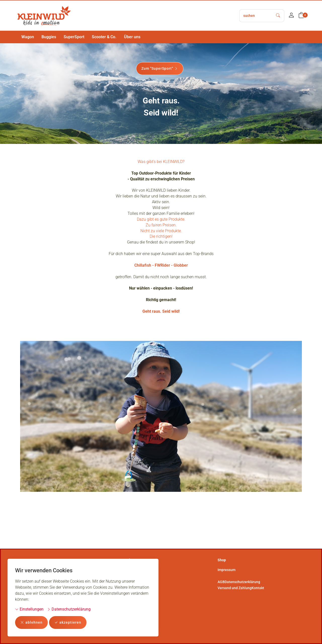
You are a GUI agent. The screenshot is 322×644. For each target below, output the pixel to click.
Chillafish (143, 271)
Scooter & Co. (104, 37)
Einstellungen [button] (29, 609)
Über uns (132, 37)
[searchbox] (256, 16)
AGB (221, 582)
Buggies (49, 37)
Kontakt (258, 588)
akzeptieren (68, 622)
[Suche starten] (278, 16)
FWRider (162, 271)
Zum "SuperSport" (160, 69)
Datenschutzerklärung (69, 609)
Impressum (227, 570)
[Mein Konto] (291, 16)
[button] (301, 16)
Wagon (28, 37)
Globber (181, 271)
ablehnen (31, 622)
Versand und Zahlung (235, 588)
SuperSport (74, 37)
